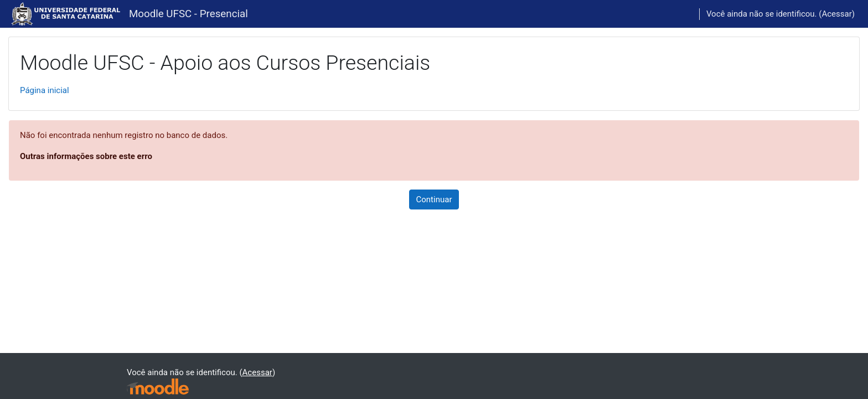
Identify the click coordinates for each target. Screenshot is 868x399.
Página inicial (45, 90)
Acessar (836, 14)
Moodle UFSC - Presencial (188, 14)
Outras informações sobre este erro (86, 156)
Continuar (434, 199)
